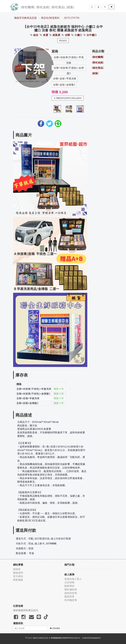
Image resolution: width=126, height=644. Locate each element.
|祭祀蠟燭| (28, 7)
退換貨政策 (71, 593)
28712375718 (72, 18)
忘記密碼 (69, 582)
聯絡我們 (18, 573)
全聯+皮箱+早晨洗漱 (65, 79)
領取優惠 (55, 628)
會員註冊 (69, 579)
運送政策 (69, 596)
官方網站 (18, 576)
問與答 (17, 569)
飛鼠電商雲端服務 (90, 638)
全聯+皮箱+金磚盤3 (64, 85)
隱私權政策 (71, 589)
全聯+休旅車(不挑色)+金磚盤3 (69, 68)
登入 (79, 579)
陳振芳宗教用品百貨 (26, 18)
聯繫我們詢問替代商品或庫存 (68, 98)
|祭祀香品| (58, 7)
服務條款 (69, 586)
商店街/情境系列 (50, 18)
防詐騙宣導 (71, 600)
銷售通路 (18, 580)
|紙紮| (70, 7)
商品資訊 (63, 41)
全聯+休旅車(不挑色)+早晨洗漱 (69, 58)
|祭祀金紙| (43, 7)
